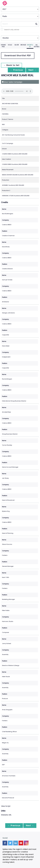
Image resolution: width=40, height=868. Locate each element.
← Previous (17, 70)
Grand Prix (3, 46)
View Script (6, 806)
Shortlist (30, 46)
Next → (32, 70)
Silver (17, 45)
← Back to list (12, 65)
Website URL (6, 815)
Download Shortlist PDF (18, 56)
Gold (10, 45)
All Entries (37, 46)
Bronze (23, 45)
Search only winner (12, 30)
